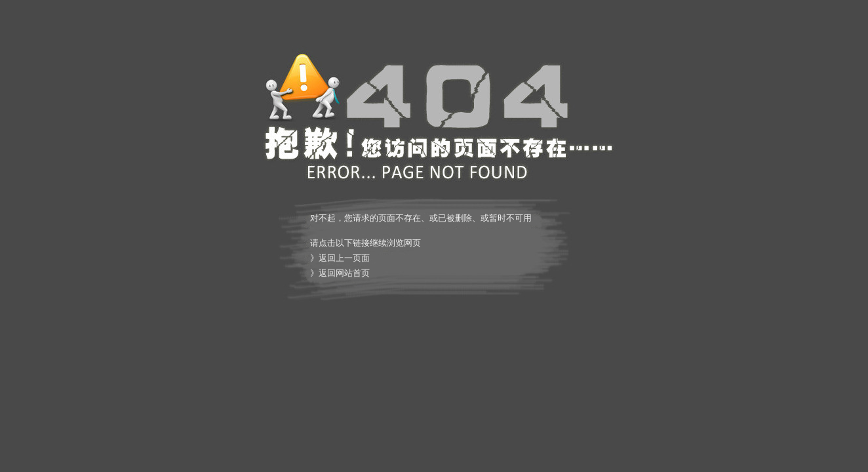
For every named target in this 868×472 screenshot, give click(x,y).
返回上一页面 (344, 258)
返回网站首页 (344, 273)
